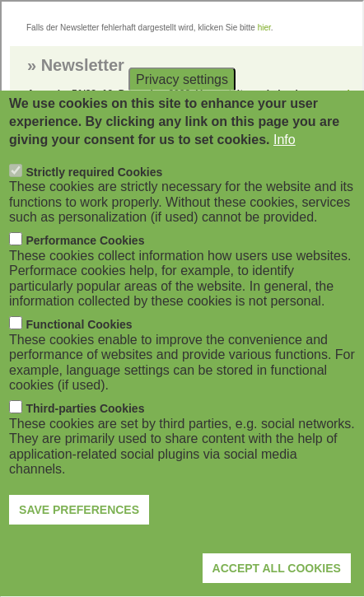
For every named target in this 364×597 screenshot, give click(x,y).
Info (285, 172)
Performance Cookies (86, 273)
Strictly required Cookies (95, 204)
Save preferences (79, 541)
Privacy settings (182, 111)
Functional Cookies (79, 357)
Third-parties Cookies (86, 441)
